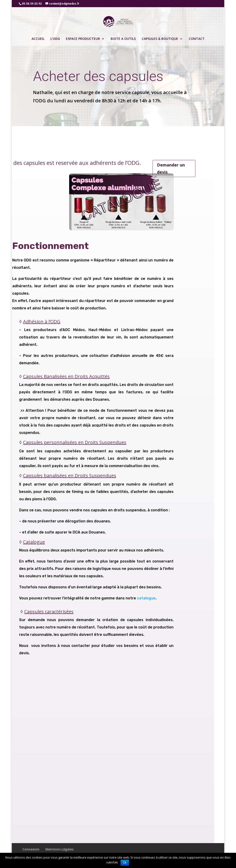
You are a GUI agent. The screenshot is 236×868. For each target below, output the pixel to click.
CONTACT (197, 39)
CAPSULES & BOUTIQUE (160, 39)
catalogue (146, 598)
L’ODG (55, 39)
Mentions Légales (59, 849)
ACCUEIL (38, 39)
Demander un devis (171, 168)
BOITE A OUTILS (123, 39)
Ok (125, 863)
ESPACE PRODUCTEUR (83, 39)
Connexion (31, 849)
